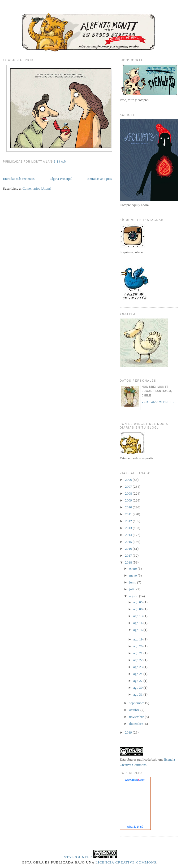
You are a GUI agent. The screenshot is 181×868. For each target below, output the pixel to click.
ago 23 (138, 667)
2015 (129, 542)
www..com (135, 780)
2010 (129, 507)
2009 (129, 500)
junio (133, 582)
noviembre (137, 717)
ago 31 (138, 694)
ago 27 (138, 681)
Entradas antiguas (100, 179)
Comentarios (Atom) (37, 188)
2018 (129, 562)
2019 (129, 732)
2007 (129, 487)
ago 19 (138, 639)
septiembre (137, 703)
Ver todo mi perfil (158, 402)
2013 (129, 528)
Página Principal (61, 179)
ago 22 (138, 660)
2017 (129, 555)
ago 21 (138, 653)
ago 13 (138, 616)
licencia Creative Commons (126, 862)
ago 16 (138, 630)
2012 (129, 521)
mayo (133, 575)
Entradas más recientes (19, 179)
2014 (129, 535)
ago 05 (138, 602)
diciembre (137, 724)
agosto (134, 596)
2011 (129, 514)
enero (133, 568)
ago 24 (138, 674)
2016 (129, 549)
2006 (129, 480)
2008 (129, 493)
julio (133, 589)
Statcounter (78, 857)
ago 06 (138, 609)
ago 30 (138, 688)
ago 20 (138, 646)
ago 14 (138, 623)
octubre (135, 710)
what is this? (135, 827)
